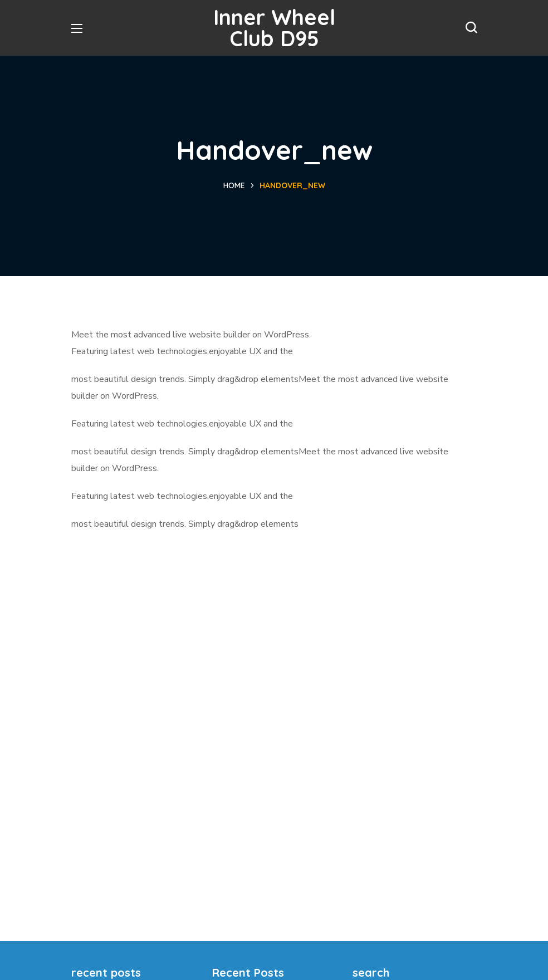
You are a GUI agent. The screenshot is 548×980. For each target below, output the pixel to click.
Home (234, 185)
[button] (471, 28)
